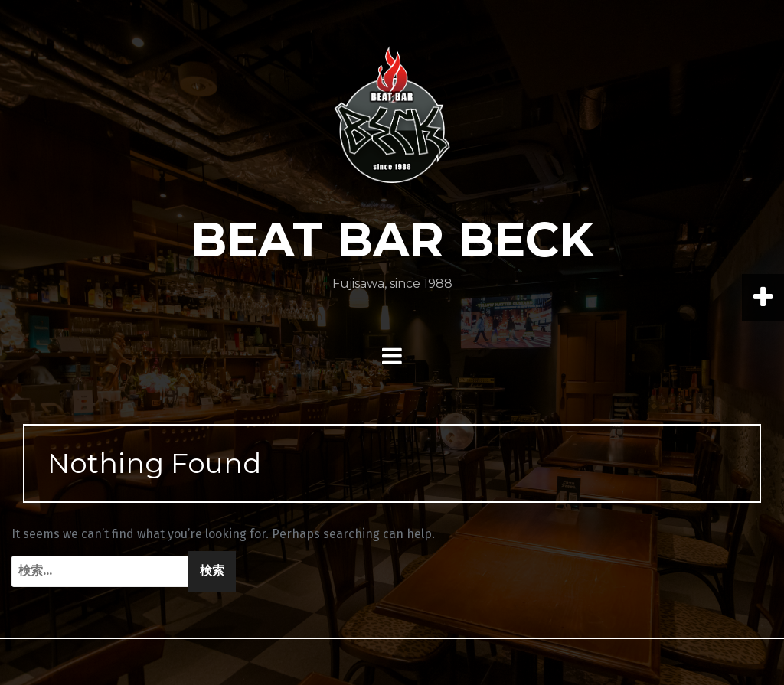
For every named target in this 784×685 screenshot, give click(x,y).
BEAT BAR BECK (392, 240)
